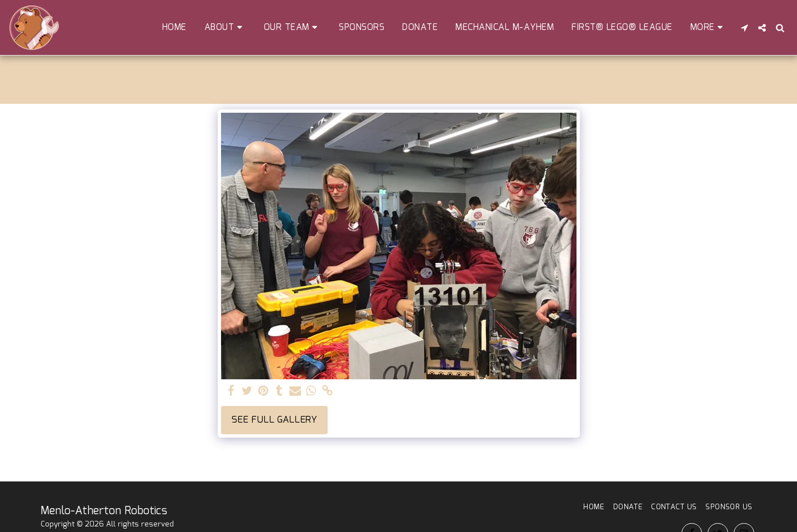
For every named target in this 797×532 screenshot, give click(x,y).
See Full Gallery (274, 420)
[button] (225, 27)
